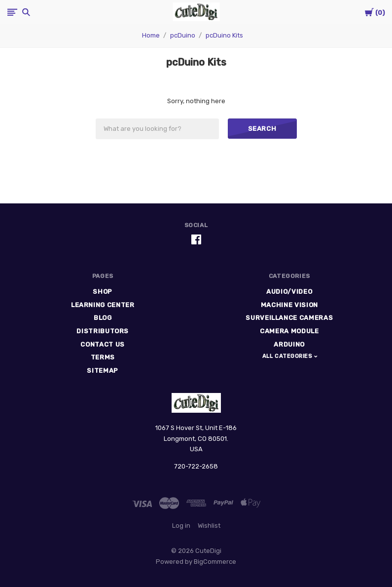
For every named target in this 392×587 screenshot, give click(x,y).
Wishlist (209, 526)
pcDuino (183, 35)
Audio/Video (289, 292)
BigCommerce (215, 562)
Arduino (289, 344)
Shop (103, 292)
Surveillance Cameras (289, 318)
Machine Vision (289, 305)
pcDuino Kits (224, 35)
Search (262, 129)
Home (151, 35)
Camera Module (289, 331)
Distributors (103, 331)
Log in (181, 526)
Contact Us (103, 344)
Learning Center (103, 305)
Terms (103, 357)
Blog (103, 318)
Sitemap (103, 371)
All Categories (288, 356)
